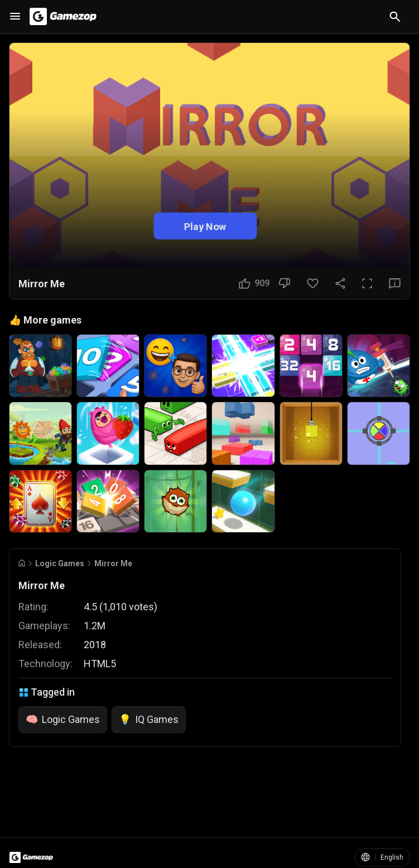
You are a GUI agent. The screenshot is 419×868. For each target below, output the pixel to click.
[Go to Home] (22, 563)
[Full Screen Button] (367, 283)
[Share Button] (340, 283)
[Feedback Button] (395, 283)
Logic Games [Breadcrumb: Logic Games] (60, 563)
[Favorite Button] (313, 283)
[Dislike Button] (284, 283)
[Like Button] (254, 283)
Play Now (205, 226)
